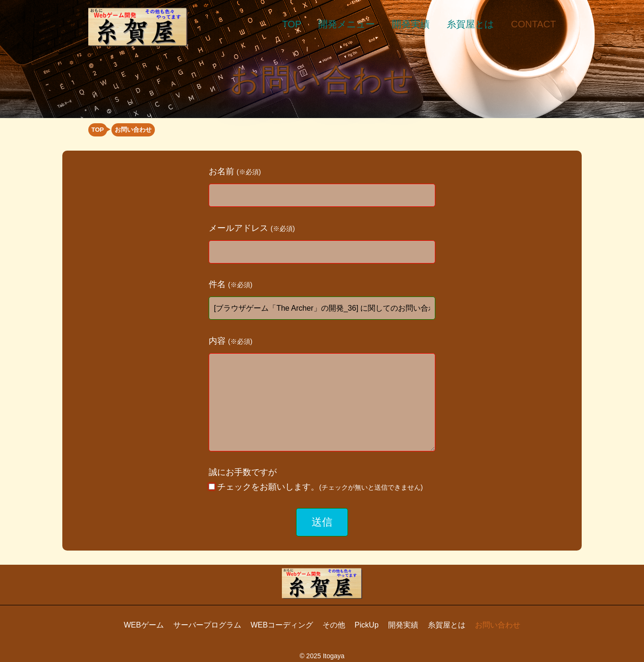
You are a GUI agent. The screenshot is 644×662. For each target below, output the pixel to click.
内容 (231, 341)
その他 (334, 625)
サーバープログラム (207, 625)
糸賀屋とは (470, 24)
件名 (231, 284)
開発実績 (411, 24)
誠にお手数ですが (316, 480)
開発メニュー (347, 24)
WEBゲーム (144, 625)
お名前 (235, 171)
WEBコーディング (282, 625)
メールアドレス (252, 228)
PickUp (367, 625)
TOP (292, 24)
